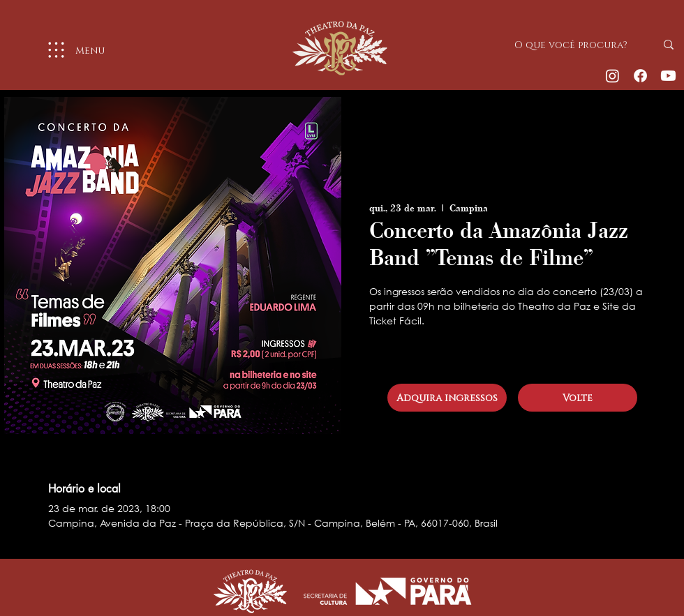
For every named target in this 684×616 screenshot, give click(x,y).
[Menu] (70, 50)
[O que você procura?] (574, 45)
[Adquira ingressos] (447, 398)
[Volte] (578, 398)
